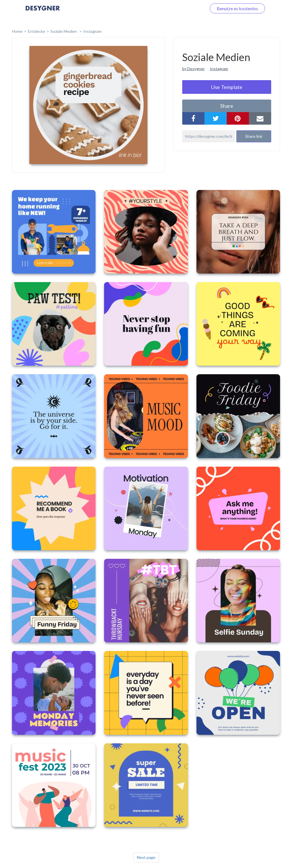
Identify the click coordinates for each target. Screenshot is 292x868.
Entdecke (36, 31)
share (227, 106)
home (17, 31)
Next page (146, 857)
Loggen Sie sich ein (182, 8)
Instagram (92, 31)
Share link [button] (254, 136)
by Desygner (193, 69)
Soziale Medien (64, 31)
